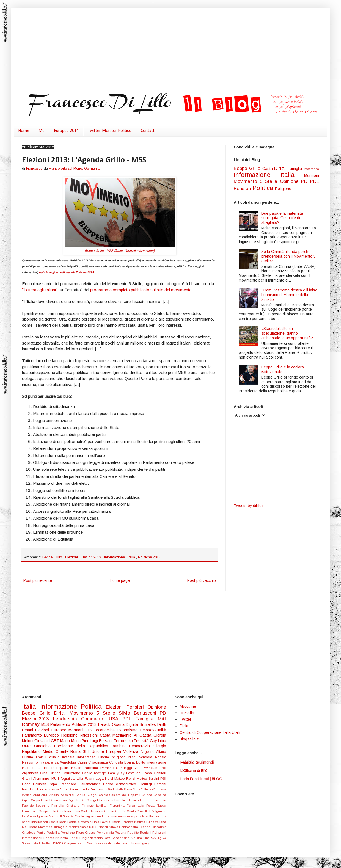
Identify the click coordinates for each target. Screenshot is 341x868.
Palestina (92, 768)
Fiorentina (118, 806)
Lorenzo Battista (134, 822)
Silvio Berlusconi (139, 713)
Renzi (75, 838)
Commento (95, 719)
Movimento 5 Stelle (257, 181)
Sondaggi (125, 768)
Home (24, 131)
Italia (132, 557)
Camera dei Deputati (125, 795)
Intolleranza (88, 757)
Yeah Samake (98, 843)
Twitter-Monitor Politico (110, 131)
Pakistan (41, 784)
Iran (40, 768)
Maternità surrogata (53, 827)
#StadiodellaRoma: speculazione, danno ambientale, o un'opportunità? (287, 333)
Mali (26, 827)
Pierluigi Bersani (153, 784)
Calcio (104, 795)
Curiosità (117, 762)
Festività (142, 741)
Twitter (47, 843)
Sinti (147, 838)
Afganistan (31, 773)
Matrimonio (123, 735)
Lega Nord (105, 779)
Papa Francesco (64, 784)
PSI (163, 779)
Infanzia (70, 757)
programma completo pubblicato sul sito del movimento (141, 290)
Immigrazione (92, 816)
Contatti (148, 131)
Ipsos (138, 816)
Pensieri (243, 188)
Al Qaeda (144, 735)
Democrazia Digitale (65, 800)
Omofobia (44, 746)
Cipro (26, 800)
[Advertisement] (152, 49)
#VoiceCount (32, 795)
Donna (130, 762)
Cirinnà (56, 773)
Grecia (110, 811)
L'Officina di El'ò (194, 771)
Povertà (121, 833)
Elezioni (72, 557)
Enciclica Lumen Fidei (132, 800)
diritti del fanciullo (121, 843)
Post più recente (38, 580)
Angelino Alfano (153, 752)
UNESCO (59, 843)
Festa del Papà (140, 773)
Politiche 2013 (149, 557)
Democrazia (141, 746)
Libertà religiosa (113, 757)
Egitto (141, 762)
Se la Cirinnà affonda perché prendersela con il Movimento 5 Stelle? (288, 256)
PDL (315, 181)
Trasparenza (50, 762)
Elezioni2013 (92, 557)
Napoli (104, 827)
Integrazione (156, 762)
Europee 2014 (66, 131)
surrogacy (142, 843)
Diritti (281, 168)
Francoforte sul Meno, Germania (74, 169)
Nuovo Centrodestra (124, 827)
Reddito (134, 833)
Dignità (133, 724)
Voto (139, 768)
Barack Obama (112, 724)
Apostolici (68, 795)
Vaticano (98, 789)
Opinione (291, 181)
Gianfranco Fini (69, 811)
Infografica (311, 169)
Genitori (160, 773)
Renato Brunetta (56, 838)
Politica (264, 188)
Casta (268, 169)
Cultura (29, 757)
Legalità (64, 768)
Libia (162, 741)
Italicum (156, 816)
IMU (54, 779)
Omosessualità (153, 730)
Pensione (68, 833)
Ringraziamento (92, 838)
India (106, 816)
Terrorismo (124, 741)
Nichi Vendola (142, 757)
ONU (28, 746)
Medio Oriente (57, 751)
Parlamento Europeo (42, 735)
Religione (283, 189)
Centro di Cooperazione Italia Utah (210, 732)
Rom (108, 838)
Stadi (37, 843)
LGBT (55, 741)
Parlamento (61, 724)
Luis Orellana (156, 822)
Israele (50, 768)
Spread (28, 843)
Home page (120, 580)
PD (306, 181)
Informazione (115, 557)
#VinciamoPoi (155, 768)
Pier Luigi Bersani (98, 741)
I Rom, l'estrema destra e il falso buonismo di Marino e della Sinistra (289, 295)
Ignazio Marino (49, 816)
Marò (34, 827)
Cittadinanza (99, 762)
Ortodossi (29, 833)
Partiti (42, 833)
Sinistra (137, 838)
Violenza (132, 751)
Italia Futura (86, 779)
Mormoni (312, 175)
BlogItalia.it (189, 739)
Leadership (67, 719)
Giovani (42, 741)
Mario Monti (71, 741)
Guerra (121, 811)
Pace (28, 784)
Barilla (81, 795)
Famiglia (296, 169)
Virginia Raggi (76, 843)
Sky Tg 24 (159, 838)
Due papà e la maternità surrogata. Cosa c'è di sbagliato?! (282, 218)
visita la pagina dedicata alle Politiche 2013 (66, 272)
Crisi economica (101, 730)
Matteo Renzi (126, 779)
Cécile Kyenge (95, 773)
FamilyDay (117, 773)
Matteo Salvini (148, 779)
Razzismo (31, 762)
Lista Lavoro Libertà (107, 822)
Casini (83, 762)
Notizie (161, 757)
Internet (29, 768)
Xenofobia (69, 762)
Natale (77, 768)
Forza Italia (137, 806)
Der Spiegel (90, 800)
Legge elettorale (80, 822)
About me (188, 706)
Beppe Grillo (53, 557)
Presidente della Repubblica (83, 746)
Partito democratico (121, 784)
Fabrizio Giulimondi (197, 762)
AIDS (45, 795)
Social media (80, 789)
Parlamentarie (91, 784)
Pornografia (106, 833)
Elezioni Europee (52, 730)
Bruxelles (149, 724)
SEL (87, 751)
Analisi (55, 795)
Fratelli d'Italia (49, 757)
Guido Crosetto (138, 811)
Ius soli (43, 822)
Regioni (146, 833)
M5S (46, 724)
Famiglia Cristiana (67, 806)
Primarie (108, 768)
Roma (77, 751)
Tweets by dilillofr (249, 506)
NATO (94, 827)
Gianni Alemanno (36, 779)
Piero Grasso (86, 833)
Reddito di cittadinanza (41, 789)
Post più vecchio (202, 580)
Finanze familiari (96, 806)
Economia (107, 800)
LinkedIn (187, 713)
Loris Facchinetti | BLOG (201, 779)
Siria (64, 789)
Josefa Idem (58, 822)
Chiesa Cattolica (154, 795)
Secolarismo (121, 838)
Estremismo (128, 730)
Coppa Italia (40, 800)
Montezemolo (79, 827)
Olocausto (159, 827)
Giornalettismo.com (139, 251)
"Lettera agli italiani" (40, 290)
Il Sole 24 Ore (71, 816)
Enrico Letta (158, 800)
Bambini (120, 746)
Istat (146, 816)
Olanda (145, 827)
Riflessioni (90, 735)
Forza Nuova (156, 806)
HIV (152, 811)
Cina (45, 773)
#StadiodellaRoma (119, 789)
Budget (93, 795)
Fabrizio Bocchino (37, 806)
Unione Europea (107, 751)
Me (42, 131)
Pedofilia (54, 833)
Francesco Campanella (40, 811)
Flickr (184, 726)
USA (116, 719)
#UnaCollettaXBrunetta (149, 789)
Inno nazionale (122, 816)
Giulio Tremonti (93, 811)
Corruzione (72, 773)
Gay (154, 741)
